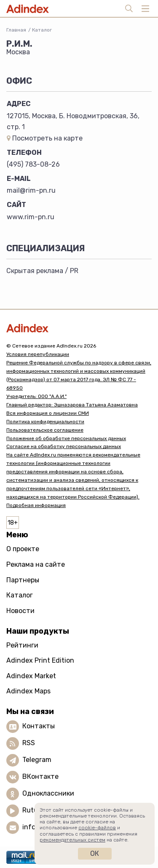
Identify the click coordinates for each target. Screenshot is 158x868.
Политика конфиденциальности (45, 422)
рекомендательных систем (72, 840)
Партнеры (23, 580)
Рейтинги (22, 645)
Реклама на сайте (36, 564)
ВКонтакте (40, 776)
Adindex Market (31, 676)
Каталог (42, 30)
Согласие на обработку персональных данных (64, 446)
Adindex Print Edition (40, 660)
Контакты (39, 726)
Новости (20, 611)
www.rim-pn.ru (31, 217)
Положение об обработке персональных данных (66, 438)
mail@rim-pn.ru (31, 190)
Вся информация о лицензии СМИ (48, 413)
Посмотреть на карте (45, 138)
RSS (29, 743)
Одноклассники (48, 793)
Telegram (37, 760)
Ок (95, 853)
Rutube (34, 810)
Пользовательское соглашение (45, 430)
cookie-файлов (97, 828)
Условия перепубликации (38, 354)
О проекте (23, 549)
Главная (16, 30)
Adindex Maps (28, 691)
